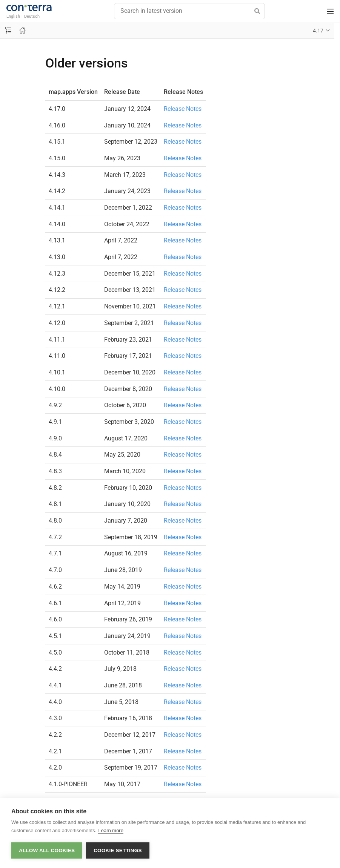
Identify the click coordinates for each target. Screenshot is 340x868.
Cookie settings (118, 850)
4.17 (318, 31)
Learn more (111, 830)
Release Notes (183, 109)
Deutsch (32, 16)
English (13, 16)
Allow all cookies (47, 850)
